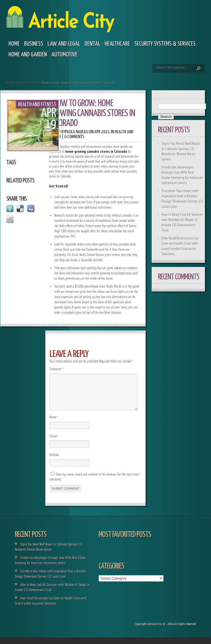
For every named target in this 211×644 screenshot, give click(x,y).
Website (54, 461)
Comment (56, 369)
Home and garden (28, 55)
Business (34, 44)
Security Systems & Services (165, 44)
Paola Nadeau (77, 132)
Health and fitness (28, 83)
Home (14, 44)
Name (54, 424)
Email (54, 443)
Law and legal (64, 44)
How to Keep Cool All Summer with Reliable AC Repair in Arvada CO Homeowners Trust (182, 222)
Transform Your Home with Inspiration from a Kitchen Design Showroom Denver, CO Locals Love (182, 199)
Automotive (64, 55)
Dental (92, 44)
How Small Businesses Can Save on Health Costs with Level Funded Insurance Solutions (180, 246)
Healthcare (117, 44)
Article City (155, 630)
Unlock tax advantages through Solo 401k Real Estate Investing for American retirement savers (182, 175)
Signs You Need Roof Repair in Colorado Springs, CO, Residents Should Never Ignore (181, 151)
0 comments (74, 137)
